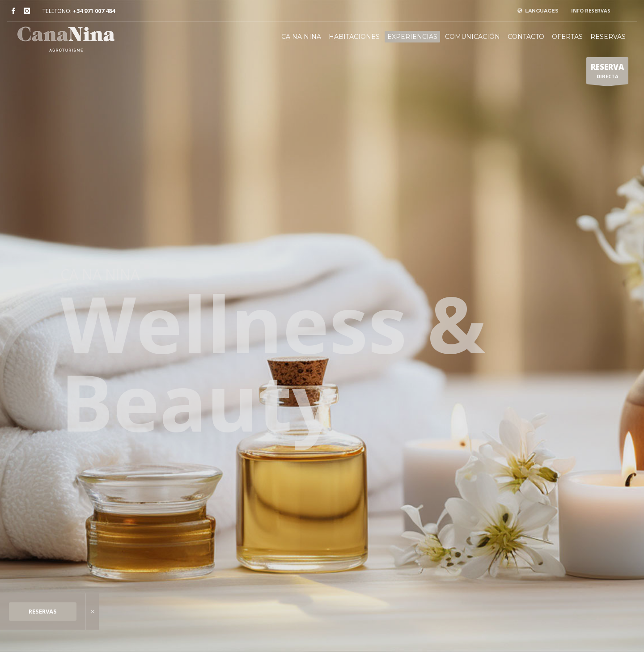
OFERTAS (567, 37)
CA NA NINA (301, 37)
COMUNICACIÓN (472, 37)
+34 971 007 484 (94, 11)
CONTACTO (526, 37)
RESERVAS (43, 611)
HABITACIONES (354, 37)
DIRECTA (607, 73)
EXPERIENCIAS (412, 37)
